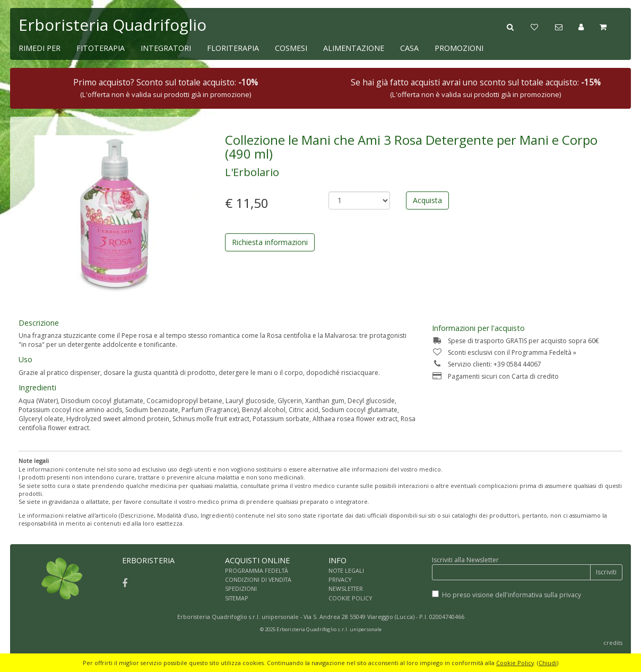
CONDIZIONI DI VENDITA (258, 579)
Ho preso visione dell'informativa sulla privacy (512, 595)
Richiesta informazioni (270, 242)
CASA (409, 48)
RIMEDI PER (40, 48)
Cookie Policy (515, 663)
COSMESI (291, 48)
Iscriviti (606, 572)
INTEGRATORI (166, 48)
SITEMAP (237, 598)
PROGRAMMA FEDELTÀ (257, 570)
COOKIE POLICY (350, 598)
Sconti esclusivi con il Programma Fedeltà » (504, 352)
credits (613, 643)
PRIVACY (340, 579)
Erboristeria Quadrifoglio (112, 25)
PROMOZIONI (459, 48)
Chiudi (548, 663)
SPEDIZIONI (241, 588)
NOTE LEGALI (346, 570)
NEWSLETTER (346, 588)
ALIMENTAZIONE (354, 48)
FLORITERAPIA (233, 48)
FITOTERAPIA (101, 48)
